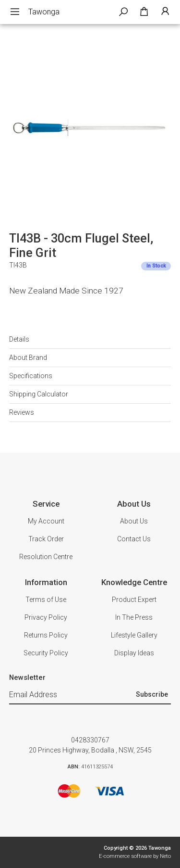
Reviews (22, 412)
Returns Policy (46, 635)
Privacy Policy (46, 617)
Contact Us (134, 539)
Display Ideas (134, 653)
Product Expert (134, 600)
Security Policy (46, 653)
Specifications (31, 376)
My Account (46, 521)
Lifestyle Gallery (134, 635)
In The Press (134, 617)
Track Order (46, 539)
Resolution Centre (46, 557)
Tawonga (44, 12)
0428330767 (90, 740)
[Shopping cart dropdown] (144, 12)
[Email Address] (72, 695)
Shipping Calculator (39, 394)
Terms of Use (46, 600)
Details (19, 339)
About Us (134, 521)
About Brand (28, 357)
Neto (165, 856)
